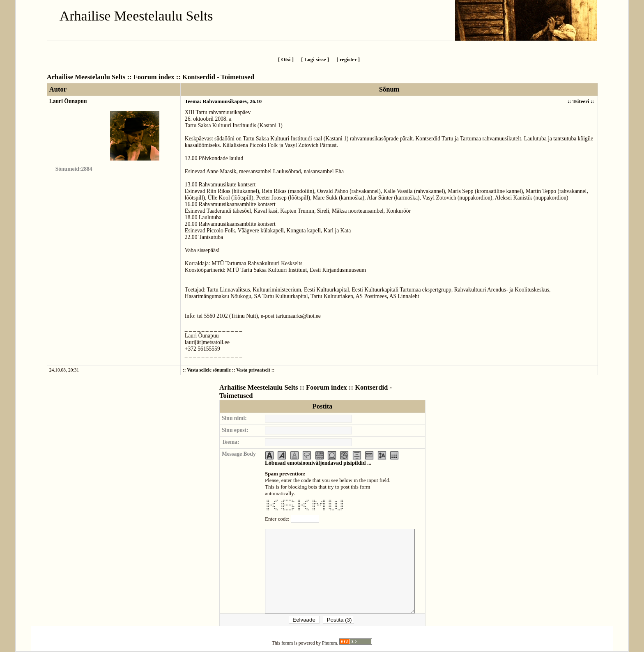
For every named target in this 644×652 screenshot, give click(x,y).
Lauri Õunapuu (68, 101)
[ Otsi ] (286, 59)
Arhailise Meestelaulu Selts (136, 16)
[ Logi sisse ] (315, 59)
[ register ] (348, 59)
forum (287, 643)
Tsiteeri (581, 101)
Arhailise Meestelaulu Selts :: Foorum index (111, 77)
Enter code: (278, 519)
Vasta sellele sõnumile (209, 370)
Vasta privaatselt (253, 370)
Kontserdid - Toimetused (218, 77)
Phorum (330, 643)
